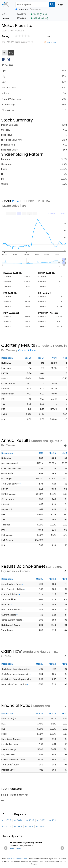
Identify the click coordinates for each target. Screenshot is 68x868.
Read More (15, 848)
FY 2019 (18, 827)
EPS (24, 206)
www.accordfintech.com (18, 859)
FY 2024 (18, 820)
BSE (11, 53)
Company (23, 10)
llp (3, 800)
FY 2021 (52, 820)
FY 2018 (29, 827)
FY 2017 (40, 827)
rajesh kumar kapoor (14, 795)
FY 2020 (7, 827)
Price (16, 201)
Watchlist (51, 43)
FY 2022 (41, 820)
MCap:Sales (11, 206)
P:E (23, 201)
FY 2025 (7, 820)
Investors (37, 10)
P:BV (31, 201)
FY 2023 (30, 820)
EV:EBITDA (43, 201)
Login (61, 4)
